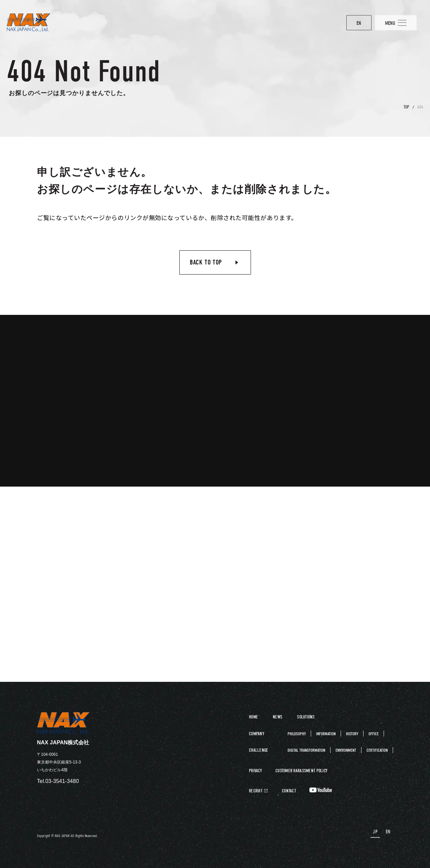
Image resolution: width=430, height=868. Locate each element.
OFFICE (374, 734)
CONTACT (289, 791)
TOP (406, 107)
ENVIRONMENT (346, 750)
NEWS (277, 717)
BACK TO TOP (206, 262)
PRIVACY (255, 771)
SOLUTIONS (306, 717)
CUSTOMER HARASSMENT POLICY (302, 771)
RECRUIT (256, 791)
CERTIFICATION (377, 750)
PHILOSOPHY (297, 734)
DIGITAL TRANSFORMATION (306, 750)
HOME (253, 717)
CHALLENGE (259, 750)
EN (347, 24)
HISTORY (352, 734)
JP (377, 832)
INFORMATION (326, 734)
